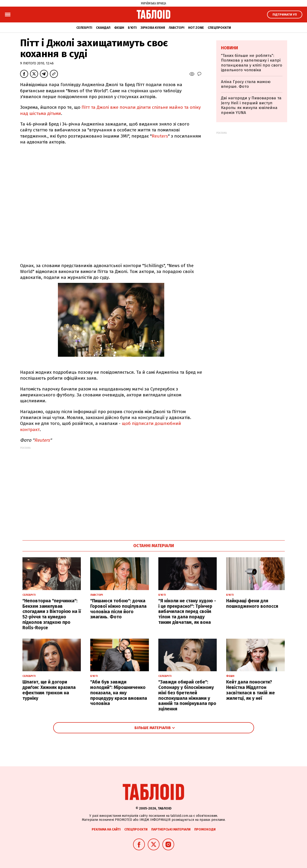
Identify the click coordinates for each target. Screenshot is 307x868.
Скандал (103, 28)
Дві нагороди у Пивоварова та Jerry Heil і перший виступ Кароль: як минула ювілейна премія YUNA (251, 105)
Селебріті (84, 28)
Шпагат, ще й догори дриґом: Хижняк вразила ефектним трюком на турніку (49, 690)
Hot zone (196, 28)
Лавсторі (177, 28)
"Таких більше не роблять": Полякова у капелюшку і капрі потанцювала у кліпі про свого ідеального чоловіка (252, 63)
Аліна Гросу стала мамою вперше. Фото (246, 84)
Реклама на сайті (106, 829)
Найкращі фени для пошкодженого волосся (252, 604)
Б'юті (132, 28)
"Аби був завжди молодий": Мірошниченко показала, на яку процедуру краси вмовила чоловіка (119, 693)
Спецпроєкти (219, 28)
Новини (229, 48)
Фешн (119, 28)
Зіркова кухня (153, 28)
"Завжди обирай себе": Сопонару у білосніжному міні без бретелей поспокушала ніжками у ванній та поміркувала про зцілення (187, 695)
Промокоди (205, 829)
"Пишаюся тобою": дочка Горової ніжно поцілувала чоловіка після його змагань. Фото (118, 609)
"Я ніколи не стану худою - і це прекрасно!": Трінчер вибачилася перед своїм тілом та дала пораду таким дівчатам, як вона (187, 612)
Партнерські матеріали (171, 829)
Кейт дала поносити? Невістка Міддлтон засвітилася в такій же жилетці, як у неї (251, 690)
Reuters (160, 136)
